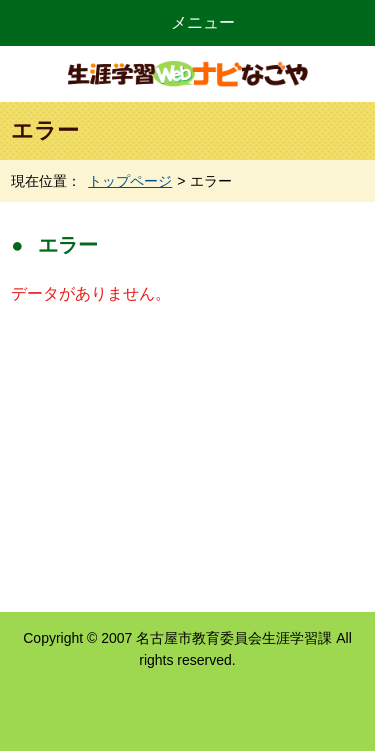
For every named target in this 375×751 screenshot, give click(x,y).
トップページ (130, 181)
